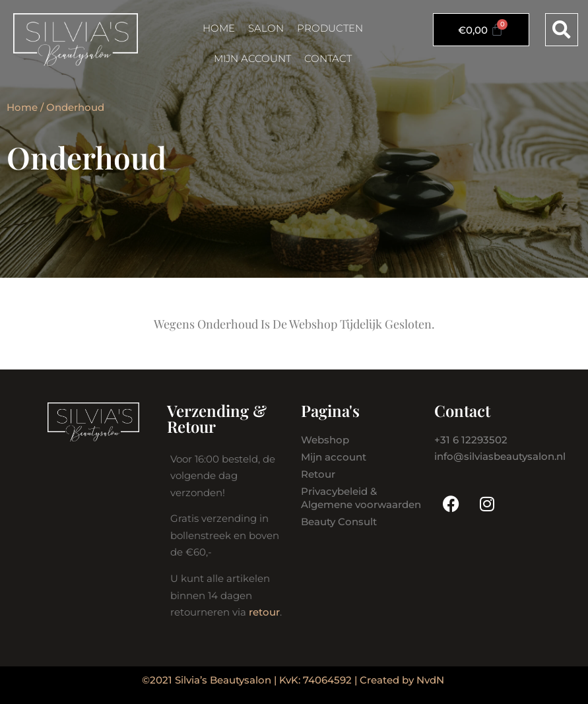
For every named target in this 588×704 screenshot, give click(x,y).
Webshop (325, 440)
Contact (328, 58)
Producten (330, 28)
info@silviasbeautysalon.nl (500, 456)
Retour (318, 474)
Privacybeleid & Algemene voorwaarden (361, 498)
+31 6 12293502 (471, 440)
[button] (562, 30)
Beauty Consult (339, 522)
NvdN (430, 680)
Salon (266, 28)
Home (219, 28)
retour (264, 612)
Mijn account (252, 58)
